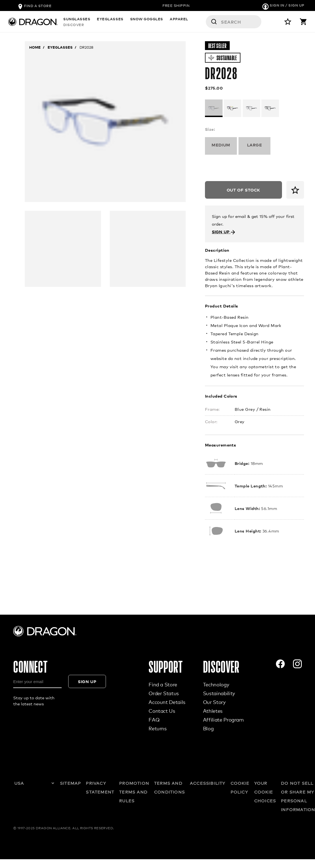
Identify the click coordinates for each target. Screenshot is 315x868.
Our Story (214, 702)
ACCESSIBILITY (208, 783)
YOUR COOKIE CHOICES (265, 792)
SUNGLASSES (77, 22)
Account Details (167, 702)
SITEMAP (70, 783)
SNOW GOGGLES (147, 22)
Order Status (164, 693)
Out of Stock (243, 190)
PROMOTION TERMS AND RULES (134, 792)
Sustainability (219, 693)
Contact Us (162, 711)
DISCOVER (205, 22)
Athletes (213, 711)
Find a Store (163, 684)
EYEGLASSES (110, 22)
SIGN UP (224, 231)
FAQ (154, 720)
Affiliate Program (223, 720)
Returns (157, 728)
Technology (216, 684)
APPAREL (179, 22)
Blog (208, 728)
